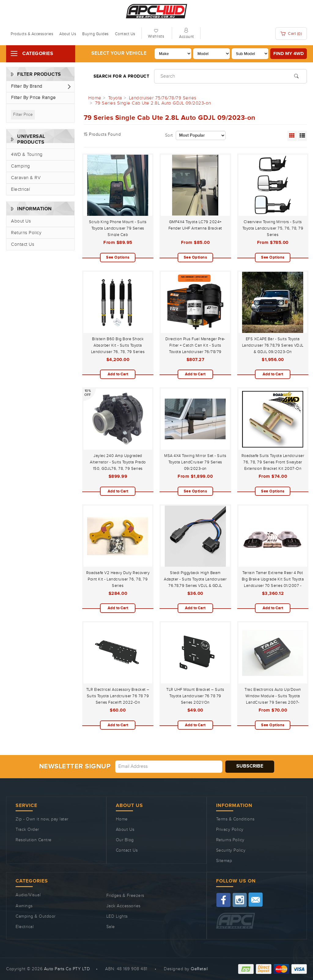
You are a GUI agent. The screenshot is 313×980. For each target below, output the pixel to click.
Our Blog (125, 840)
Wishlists (156, 36)
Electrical (20, 189)
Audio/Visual (28, 895)
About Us (68, 34)
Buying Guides (96, 34)
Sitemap (224, 861)
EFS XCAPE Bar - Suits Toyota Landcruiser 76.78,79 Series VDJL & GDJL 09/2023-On (273, 345)
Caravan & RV (26, 178)
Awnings (24, 906)
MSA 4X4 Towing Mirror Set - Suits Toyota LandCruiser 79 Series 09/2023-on (195, 462)
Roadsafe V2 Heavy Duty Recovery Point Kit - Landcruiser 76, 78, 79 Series (118, 579)
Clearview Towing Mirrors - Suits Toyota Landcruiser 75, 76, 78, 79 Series (273, 228)
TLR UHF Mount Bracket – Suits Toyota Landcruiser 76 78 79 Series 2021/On (195, 696)
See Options (118, 257)
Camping (21, 166)
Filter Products (39, 74)
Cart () (291, 34)
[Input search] (230, 76)
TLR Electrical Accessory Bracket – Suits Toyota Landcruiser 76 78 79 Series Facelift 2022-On (118, 696)
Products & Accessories (32, 34)
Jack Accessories (123, 906)
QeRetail (199, 969)
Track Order (27, 830)
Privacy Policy (230, 830)
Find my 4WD (289, 54)
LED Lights (117, 916)
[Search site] (296, 76)
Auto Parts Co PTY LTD (67, 969)
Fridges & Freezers (125, 896)
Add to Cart (118, 374)
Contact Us (125, 34)
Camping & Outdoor (36, 916)
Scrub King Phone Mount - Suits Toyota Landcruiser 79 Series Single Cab (118, 228)
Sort (169, 135)
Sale (111, 927)
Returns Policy (26, 233)
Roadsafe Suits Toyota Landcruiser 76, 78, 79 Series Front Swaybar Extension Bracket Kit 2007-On (273, 462)
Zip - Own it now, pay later (42, 819)
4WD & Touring (27, 155)
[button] (40, 87)
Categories (38, 54)
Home (122, 819)
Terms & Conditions (235, 819)
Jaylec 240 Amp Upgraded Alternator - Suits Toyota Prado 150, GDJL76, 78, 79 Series (118, 462)
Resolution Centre (34, 840)
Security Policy (231, 850)
